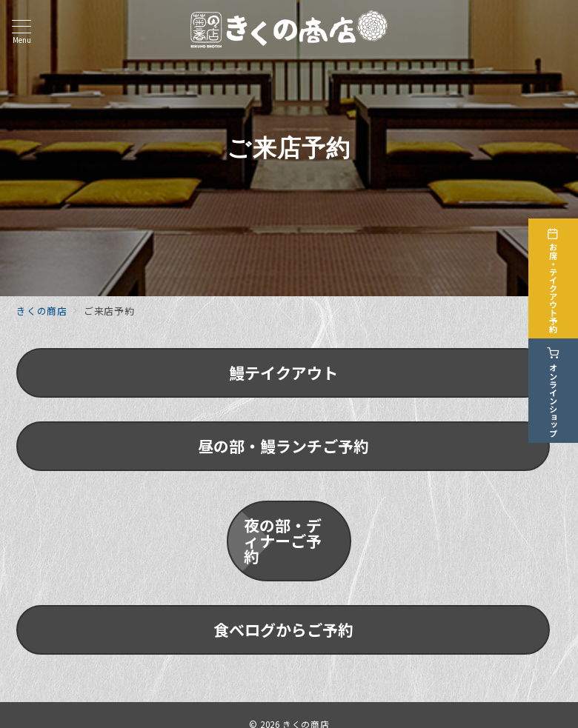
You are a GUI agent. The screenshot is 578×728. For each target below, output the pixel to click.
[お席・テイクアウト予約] (557, 278)
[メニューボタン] (21, 31)
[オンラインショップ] (557, 390)
